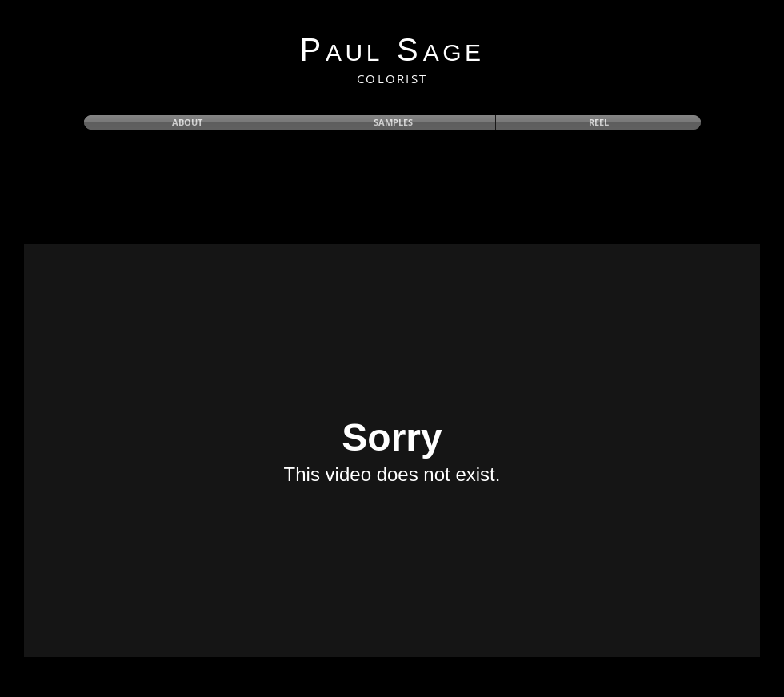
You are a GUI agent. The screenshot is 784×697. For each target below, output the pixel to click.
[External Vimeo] (392, 451)
